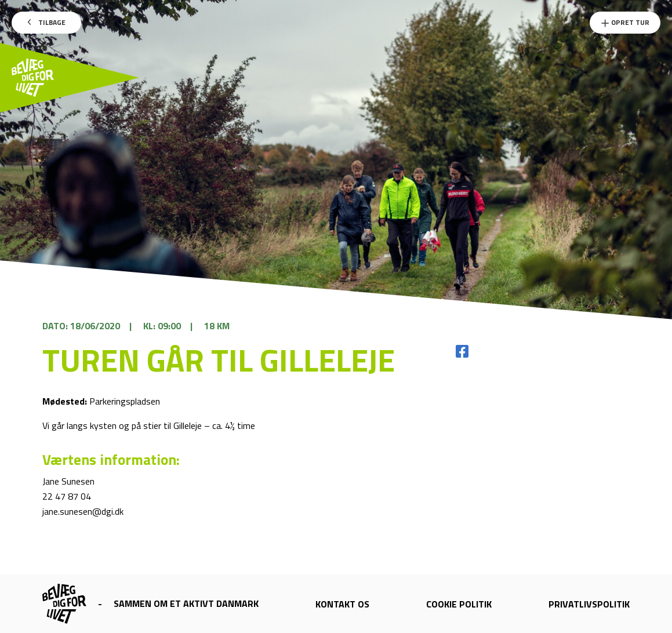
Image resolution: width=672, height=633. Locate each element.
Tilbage (47, 22)
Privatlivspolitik (589, 604)
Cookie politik (459, 604)
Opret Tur (625, 22)
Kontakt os (342, 604)
